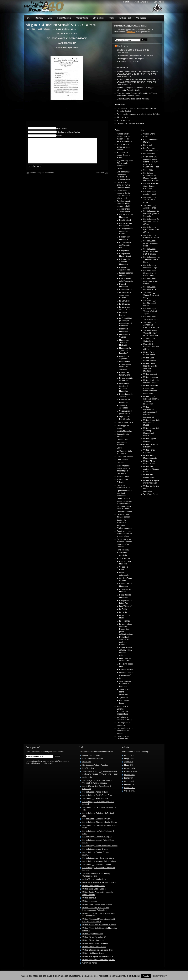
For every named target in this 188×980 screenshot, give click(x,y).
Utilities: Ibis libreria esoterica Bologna (97, 904)
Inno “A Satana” (125, 606)
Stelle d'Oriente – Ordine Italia (94, 879)
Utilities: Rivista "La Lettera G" (94, 937)
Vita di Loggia (141, 18)
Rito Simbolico (149, 154)
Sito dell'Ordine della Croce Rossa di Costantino (151, 186)
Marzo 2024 (129, 765)
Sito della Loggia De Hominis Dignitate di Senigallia (151, 214)
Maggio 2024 (129, 759)
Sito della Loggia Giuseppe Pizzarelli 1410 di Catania (151, 251)
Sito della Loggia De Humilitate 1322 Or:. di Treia (151, 222)
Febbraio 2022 (130, 784)
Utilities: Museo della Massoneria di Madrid (151, 423)
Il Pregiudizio (124, 251)
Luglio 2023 (129, 778)
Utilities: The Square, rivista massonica (98, 956)
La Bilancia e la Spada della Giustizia (125, 295)
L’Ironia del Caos (126, 290)
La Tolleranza (124, 621)
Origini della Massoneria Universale (122, 523)
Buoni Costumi (125, 220)
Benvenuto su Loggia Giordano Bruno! (123, 155)
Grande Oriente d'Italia (91, 755)
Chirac (119, 169)
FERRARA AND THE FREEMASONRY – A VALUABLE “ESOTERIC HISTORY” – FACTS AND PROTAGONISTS (137, 74)
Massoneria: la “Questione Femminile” (125, 351)
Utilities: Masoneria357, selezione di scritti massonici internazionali (150, 412)
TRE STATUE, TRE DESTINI (128, 62)
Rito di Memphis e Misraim (93, 759)
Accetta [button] (146, 976)
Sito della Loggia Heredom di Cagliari (97, 837)
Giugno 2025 (129, 755)
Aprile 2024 (129, 762)
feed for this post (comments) (40, 177)
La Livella (123, 612)
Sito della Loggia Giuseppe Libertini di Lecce (151, 243)
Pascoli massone (126, 670)
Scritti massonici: (124, 559)
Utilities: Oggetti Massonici (93, 934)
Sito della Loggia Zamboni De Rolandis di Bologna (151, 325)
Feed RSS (131, 32)
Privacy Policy (159, 976)
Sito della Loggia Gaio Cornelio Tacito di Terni (151, 230)
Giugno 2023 (129, 781)
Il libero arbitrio (123, 117)
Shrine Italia (148, 170)
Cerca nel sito (159, 2)
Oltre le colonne (98, 18)
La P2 (119, 448)
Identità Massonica (124, 431)
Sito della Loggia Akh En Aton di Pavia (150, 200)
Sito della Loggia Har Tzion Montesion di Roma (152, 260)
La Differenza (124, 304)
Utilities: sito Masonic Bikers (93, 953)
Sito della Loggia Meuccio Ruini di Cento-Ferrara (150, 273)
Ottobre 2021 (129, 791)
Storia (112, 18)
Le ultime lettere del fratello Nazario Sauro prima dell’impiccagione (126, 629)
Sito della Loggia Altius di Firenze (95, 798)
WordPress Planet (150, 494)
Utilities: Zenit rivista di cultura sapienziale (99, 960)
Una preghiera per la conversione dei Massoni (125, 731)
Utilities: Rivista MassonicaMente (95, 944)
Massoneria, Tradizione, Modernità (124, 343)
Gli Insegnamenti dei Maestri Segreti (126, 231)
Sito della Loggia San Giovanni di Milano (150, 303)
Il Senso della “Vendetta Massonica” (125, 262)
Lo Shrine (121, 463)
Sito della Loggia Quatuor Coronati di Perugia (151, 295)
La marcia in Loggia (141, 99)
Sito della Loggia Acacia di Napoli (95, 792)
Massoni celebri (123, 476)
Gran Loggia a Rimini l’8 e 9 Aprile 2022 (132, 59)
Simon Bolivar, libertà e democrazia (125, 692)
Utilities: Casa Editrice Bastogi (94, 889)
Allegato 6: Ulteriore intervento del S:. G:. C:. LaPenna (61, 25)
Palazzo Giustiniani (62, 29)
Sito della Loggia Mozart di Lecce (95, 849)
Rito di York (148, 145)
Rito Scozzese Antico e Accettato (95, 765)
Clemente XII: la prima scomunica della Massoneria (124, 185)
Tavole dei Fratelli (125, 18)
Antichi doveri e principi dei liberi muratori (123, 147)
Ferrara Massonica (64, 18)
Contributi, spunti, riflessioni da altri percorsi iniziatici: (124, 204)
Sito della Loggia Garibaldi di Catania (97, 819)
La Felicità (123, 609)
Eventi (50, 18)
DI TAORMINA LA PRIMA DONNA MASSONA (135, 56)
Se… (121, 678)
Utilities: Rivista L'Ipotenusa (93, 940)
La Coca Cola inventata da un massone (123, 442)
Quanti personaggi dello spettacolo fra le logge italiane (124, 534)
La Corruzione (125, 301)
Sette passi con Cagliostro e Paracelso (125, 684)
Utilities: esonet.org (151, 377)
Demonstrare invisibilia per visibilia (130, 123)
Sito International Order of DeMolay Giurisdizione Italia (151, 333)
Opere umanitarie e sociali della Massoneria (124, 493)
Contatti (126, 2)
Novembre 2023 (130, 771)
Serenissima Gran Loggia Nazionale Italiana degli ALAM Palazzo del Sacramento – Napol (151, 162)
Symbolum (123, 697)
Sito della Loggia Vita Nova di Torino (96, 864)
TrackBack (102, 177)
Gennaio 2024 (130, 768)
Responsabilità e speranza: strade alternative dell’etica (138, 114)
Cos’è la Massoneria (125, 422)
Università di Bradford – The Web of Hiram (151, 347)
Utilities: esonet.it (150, 374)
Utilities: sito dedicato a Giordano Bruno (151, 469)
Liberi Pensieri (122, 460)
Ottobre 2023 (129, 775)
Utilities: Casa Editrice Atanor (94, 886)
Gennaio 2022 (130, 788)
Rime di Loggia (123, 550)
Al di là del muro (123, 120)
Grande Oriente (82, 18)
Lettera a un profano (141, 2)
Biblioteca (39, 18)
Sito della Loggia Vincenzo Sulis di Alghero (150, 311)
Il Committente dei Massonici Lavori (125, 245)
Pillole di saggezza (124, 528)
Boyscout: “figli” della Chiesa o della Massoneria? (125, 163)
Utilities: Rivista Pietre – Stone (94, 947)
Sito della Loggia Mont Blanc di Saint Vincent (151, 281)
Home (28, 18)
